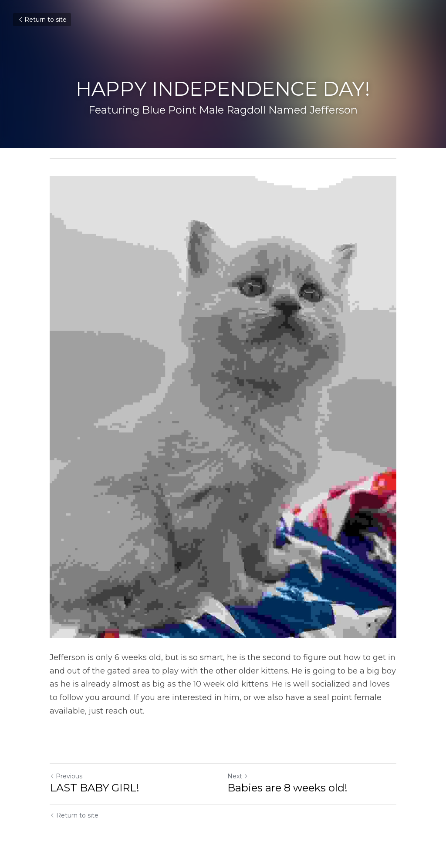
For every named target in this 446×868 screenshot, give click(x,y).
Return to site (42, 20)
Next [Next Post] (238, 776)
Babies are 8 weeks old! (287, 788)
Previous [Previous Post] (66, 776)
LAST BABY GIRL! (95, 788)
